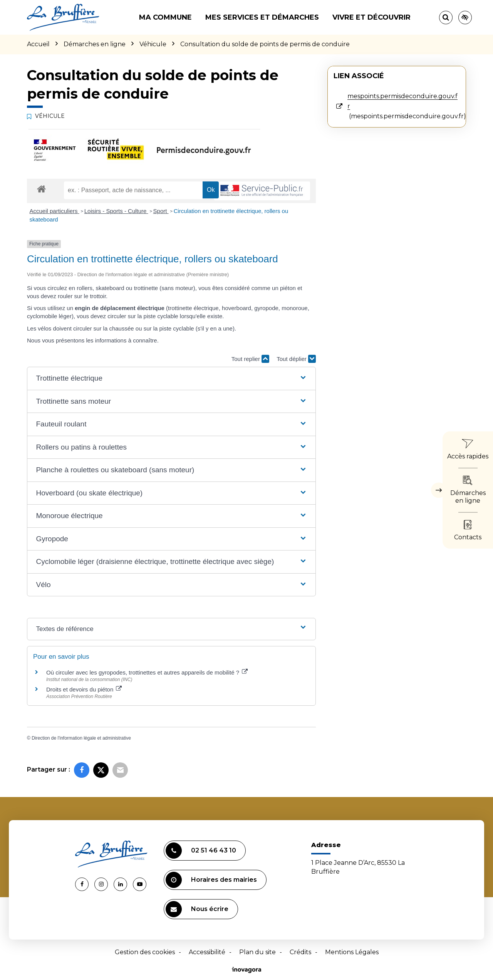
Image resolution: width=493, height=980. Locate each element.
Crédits (300, 952)
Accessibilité (207, 952)
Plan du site (257, 952)
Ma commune (165, 17)
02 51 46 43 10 (201, 851)
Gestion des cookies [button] (145, 952)
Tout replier (250, 359)
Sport (161, 211)
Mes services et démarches (262, 17)
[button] (171, 378)
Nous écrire (197, 909)
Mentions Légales (352, 952)
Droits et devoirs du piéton (84, 689)
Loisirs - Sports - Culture (116, 211)
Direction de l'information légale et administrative (81, 738)
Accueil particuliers (54, 211)
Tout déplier (296, 359)
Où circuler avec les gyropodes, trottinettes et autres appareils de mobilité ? (147, 672)
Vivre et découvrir (371, 17)
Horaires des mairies (211, 880)
